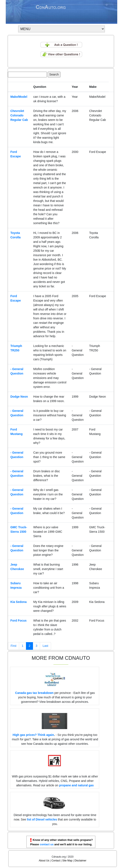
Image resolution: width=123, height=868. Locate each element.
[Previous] (14, 646)
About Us (44, 861)
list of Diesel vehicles (42, 819)
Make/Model (19, 97)
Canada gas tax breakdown (34, 693)
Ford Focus (19, 621)
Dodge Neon (19, 397)
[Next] (45, 646)
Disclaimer (80, 861)
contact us (47, 844)
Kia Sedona (19, 602)
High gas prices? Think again (33, 735)
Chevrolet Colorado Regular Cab (19, 115)
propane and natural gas (77, 785)
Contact (56, 861)
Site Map (67, 861)
